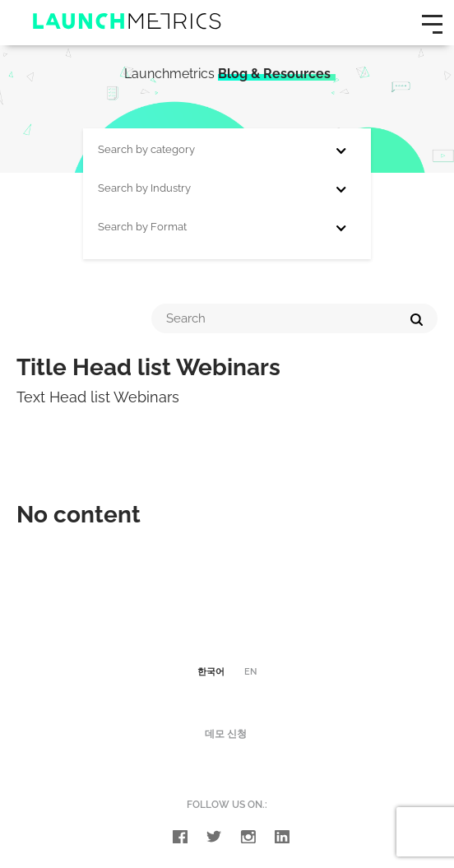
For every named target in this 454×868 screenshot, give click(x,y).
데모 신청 (226, 734)
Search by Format (142, 227)
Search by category (146, 149)
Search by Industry (144, 188)
